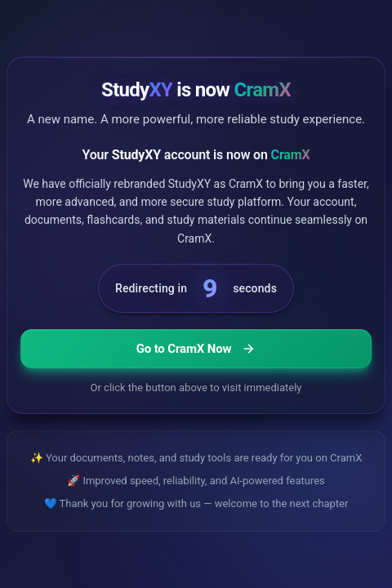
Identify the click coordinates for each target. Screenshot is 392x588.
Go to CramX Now (196, 349)
